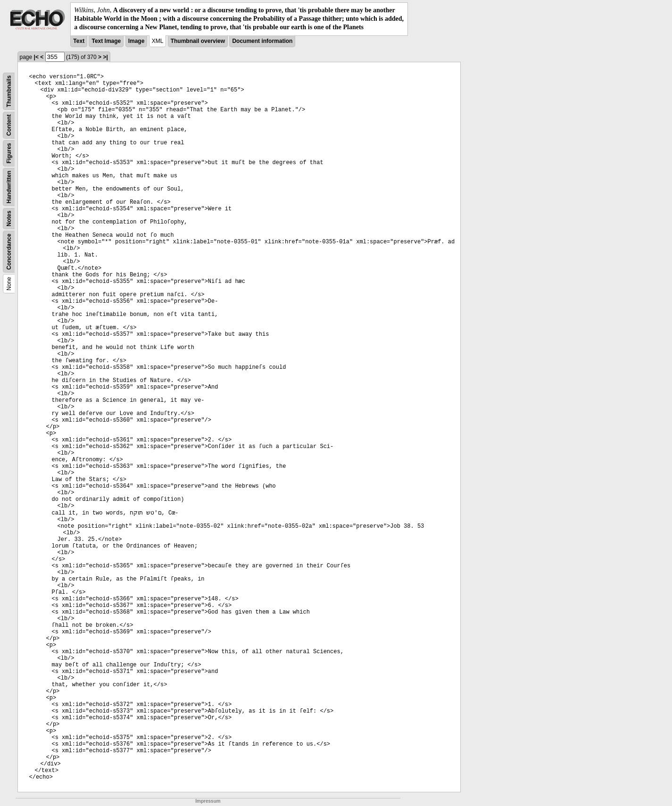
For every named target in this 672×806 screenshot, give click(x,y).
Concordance (9, 252)
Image (137, 41)
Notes (9, 218)
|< (36, 57)
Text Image (106, 41)
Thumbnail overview (198, 41)
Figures (9, 153)
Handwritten (9, 187)
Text (79, 41)
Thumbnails (9, 91)
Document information (262, 41)
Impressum (208, 801)
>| (105, 57)
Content (9, 125)
